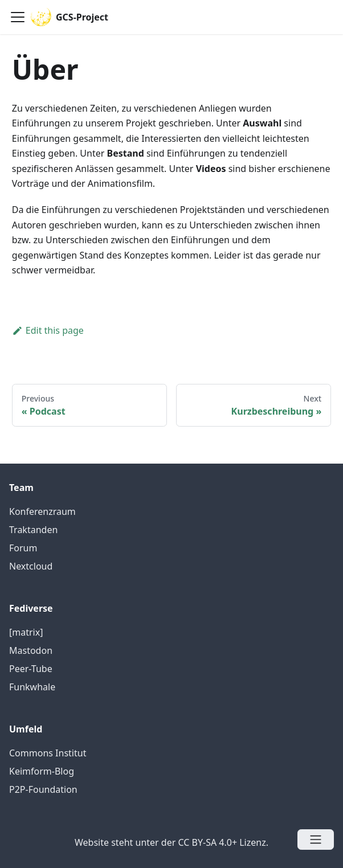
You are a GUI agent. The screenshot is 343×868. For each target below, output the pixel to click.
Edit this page (48, 330)
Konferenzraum (42, 511)
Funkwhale (32, 687)
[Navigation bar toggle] (18, 17)
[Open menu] (316, 840)
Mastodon (31, 650)
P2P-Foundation (43, 789)
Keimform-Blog (42, 771)
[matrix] (26, 632)
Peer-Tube (31, 669)
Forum (23, 548)
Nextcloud (31, 566)
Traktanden (33, 530)
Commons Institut (48, 753)
